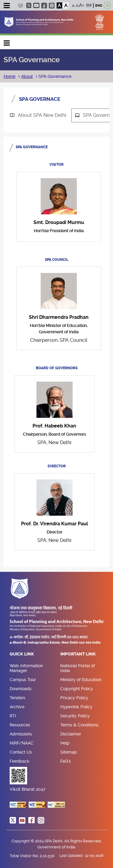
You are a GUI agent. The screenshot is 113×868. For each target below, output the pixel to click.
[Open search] (107, 5)
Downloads (21, 689)
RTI (13, 716)
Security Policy (75, 716)
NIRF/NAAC (22, 743)
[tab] (38, 115)
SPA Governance (54, 76)
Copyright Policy (77, 689)
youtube (36, 5)
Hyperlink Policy (76, 707)
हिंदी (89, 6)
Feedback (20, 761)
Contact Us (21, 752)
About (27, 76)
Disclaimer (71, 734)
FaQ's (66, 761)
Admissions (21, 734)
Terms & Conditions (79, 725)
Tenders (17, 698)
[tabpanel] (56, 350)
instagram (52, 6)
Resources (20, 725)
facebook (44, 6)
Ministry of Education (81, 680)
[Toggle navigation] (7, 6)
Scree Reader (20, 6)
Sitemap (69, 752)
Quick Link (22, 654)
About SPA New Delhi (36, 115)
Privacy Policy (74, 698)
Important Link (78, 654)
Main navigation (7, 42)
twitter (29, 5)
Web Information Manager (26, 668)
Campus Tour (23, 680)
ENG (99, 6)
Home (9, 76)
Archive (17, 707)
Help (65, 743)
